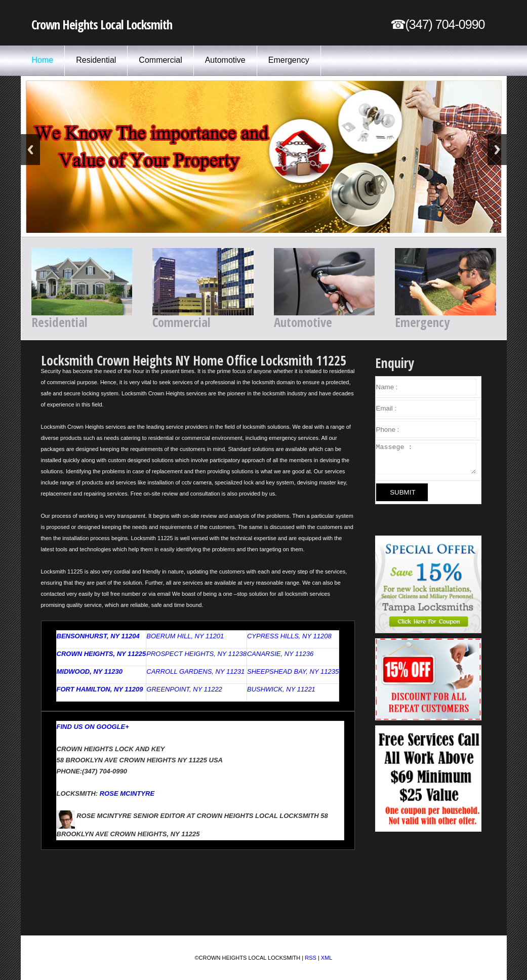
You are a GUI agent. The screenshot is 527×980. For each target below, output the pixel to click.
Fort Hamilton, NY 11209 (100, 689)
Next (497, 150)
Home (43, 60)
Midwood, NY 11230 (90, 671)
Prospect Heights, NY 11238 (196, 654)
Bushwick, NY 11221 (281, 689)
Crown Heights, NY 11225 (102, 654)
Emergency (289, 60)
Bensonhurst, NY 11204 (98, 636)
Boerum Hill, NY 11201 (185, 636)
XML (327, 958)
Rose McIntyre (127, 793)
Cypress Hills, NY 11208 (289, 636)
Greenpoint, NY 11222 (184, 689)
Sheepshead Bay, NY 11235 (293, 671)
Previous (30, 150)
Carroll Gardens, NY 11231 (195, 671)
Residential (96, 60)
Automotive (225, 60)
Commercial (160, 60)
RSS (311, 958)
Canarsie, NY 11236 (280, 654)
